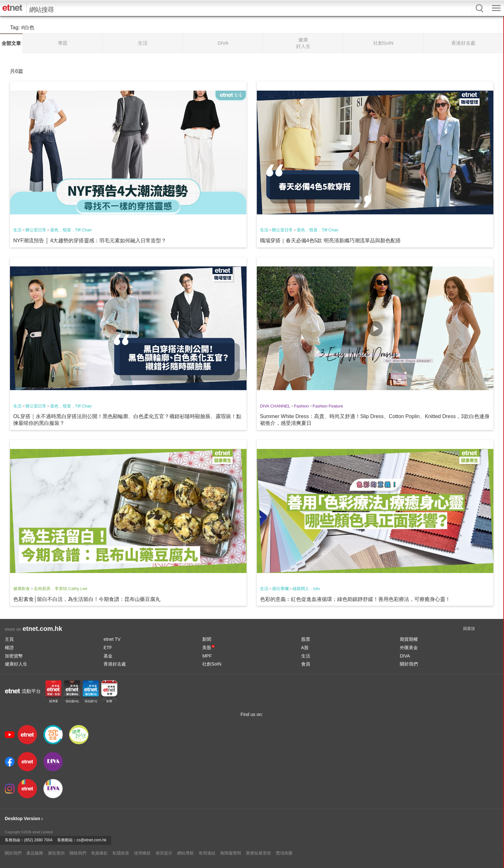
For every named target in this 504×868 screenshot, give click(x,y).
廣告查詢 (56, 853)
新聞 (207, 639)
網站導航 (185, 853)
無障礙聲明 (231, 853)
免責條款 (99, 853)
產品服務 (35, 853)
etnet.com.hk (42, 629)
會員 (306, 664)
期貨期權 (409, 639)
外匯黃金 (409, 648)
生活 (17, 230)
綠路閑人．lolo (306, 589)
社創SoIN (212, 664)
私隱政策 (121, 853)
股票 (306, 639)
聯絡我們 (78, 853)
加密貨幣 (14, 656)
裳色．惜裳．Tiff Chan (71, 230)
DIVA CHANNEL (275, 406)
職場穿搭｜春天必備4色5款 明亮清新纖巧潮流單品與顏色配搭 (330, 241)
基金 (108, 656)
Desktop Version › (24, 819)
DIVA (405, 656)
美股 (208, 648)
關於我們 (409, 664)
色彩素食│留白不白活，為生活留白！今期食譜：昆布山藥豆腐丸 (87, 599)
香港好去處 (115, 664)
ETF (108, 648)
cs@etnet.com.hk (91, 840)
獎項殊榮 (284, 853)
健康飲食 (22, 589)
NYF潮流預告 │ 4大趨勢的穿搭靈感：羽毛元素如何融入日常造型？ (90, 241)
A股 (305, 648)
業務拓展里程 (258, 853)
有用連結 (207, 853)
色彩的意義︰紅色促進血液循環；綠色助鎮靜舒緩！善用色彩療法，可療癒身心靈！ (355, 599)
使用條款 (142, 853)
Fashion (301, 406)
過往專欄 (280, 589)
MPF (207, 656)
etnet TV (112, 639)
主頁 (9, 639)
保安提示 (164, 853)
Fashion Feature (328, 406)
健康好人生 (16, 664)
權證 (9, 648)
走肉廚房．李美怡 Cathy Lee (61, 589)
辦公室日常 (36, 230)
